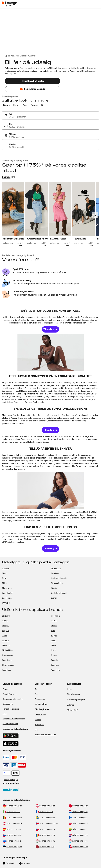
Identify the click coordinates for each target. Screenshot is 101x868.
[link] (50, 115)
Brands (38, 720)
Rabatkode (40, 725)
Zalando (71, 705)
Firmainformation (10, 694)
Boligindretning (41, 704)
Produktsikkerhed (10, 724)
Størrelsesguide (74, 694)
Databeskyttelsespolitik (13, 699)
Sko (36, 694)
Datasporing (8, 704)
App (36, 730)
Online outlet (40, 715)
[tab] (7, 105)
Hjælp (70, 689)
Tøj (36, 689)
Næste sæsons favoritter (45, 734)
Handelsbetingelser (11, 709)
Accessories (40, 699)
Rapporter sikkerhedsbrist (14, 719)
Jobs (5, 714)
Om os (5, 689)
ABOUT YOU (72, 710)
